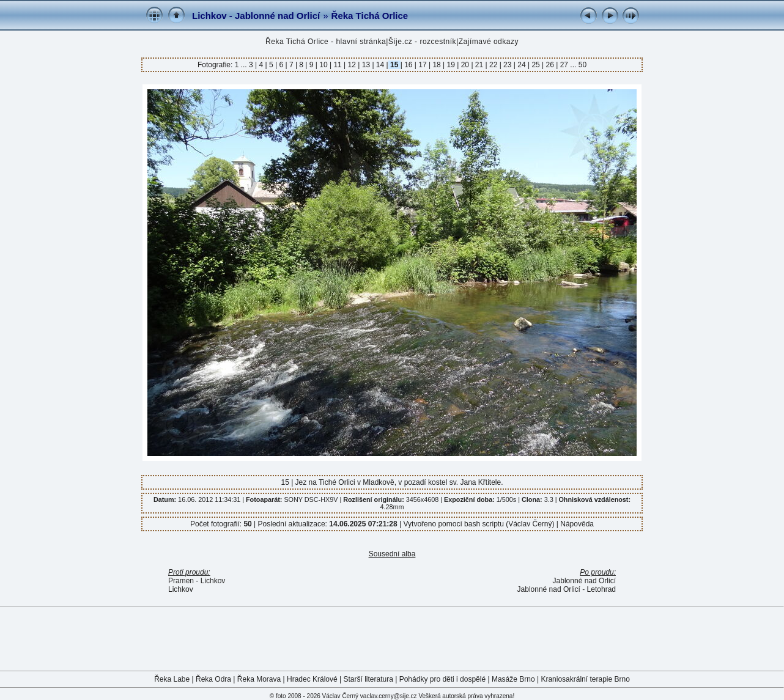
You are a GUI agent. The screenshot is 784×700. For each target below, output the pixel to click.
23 (508, 65)
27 (564, 65)
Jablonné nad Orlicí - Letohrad (567, 589)
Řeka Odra (213, 679)
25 (536, 65)
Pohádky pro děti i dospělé (442, 679)
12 (352, 65)
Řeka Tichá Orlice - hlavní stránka (326, 42)
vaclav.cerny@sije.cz (389, 696)
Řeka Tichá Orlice (370, 16)
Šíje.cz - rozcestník (422, 42)
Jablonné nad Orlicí (584, 581)
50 (582, 65)
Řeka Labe (172, 679)
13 (366, 65)
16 (409, 65)
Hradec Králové (312, 679)
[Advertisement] (392, 638)
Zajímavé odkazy (489, 42)
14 (380, 65)
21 (479, 65)
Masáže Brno (513, 679)
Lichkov (181, 589)
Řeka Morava (259, 679)
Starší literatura (368, 679)
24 (522, 65)
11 (338, 65)
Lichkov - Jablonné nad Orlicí (256, 16)
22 (494, 65)
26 (550, 65)
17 (423, 65)
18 (437, 65)
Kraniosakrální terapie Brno (585, 679)
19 (451, 65)
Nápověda (577, 524)
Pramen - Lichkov (197, 581)
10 (324, 65)
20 (465, 65)
